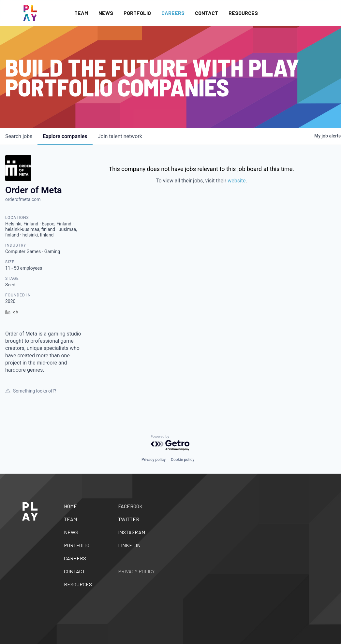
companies (65, 136)
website (237, 181)
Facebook (130, 506)
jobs (19, 136)
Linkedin (129, 545)
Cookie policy (183, 460)
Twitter (129, 519)
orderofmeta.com (23, 199)
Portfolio (137, 13)
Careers (173, 13)
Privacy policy (154, 460)
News (106, 13)
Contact (207, 13)
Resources (243, 13)
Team (81, 13)
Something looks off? (31, 391)
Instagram (132, 532)
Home (70, 506)
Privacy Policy (136, 571)
